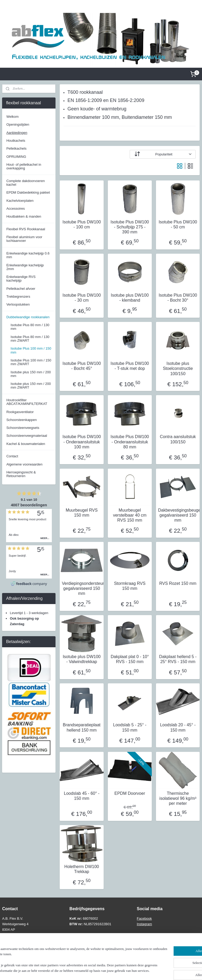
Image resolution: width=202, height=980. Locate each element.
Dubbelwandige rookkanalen (28, 317)
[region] (66, 955)
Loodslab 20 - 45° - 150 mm (178, 728)
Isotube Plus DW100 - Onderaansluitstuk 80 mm (130, 442)
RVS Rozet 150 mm (178, 583)
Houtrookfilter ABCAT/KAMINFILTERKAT (27, 402)
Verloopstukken (18, 304)
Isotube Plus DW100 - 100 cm (82, 224)
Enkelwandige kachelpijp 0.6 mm (28, 255)
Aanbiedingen (17, 133)
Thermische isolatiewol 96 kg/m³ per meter (178, 798)
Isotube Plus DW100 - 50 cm (178, 224)
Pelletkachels (16, 148)
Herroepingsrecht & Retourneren (21, 474)
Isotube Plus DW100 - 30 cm (82, 298)
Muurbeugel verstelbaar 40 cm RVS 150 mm (130, 515)
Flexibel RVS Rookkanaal (26, 229)
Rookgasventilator (20, 412)
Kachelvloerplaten (20, 201)
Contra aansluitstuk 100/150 (178, 439)
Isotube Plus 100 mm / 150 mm (31, 350)
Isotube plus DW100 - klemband (130, 298)
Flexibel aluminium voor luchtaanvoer (24, 239)
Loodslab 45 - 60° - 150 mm (82, 796)
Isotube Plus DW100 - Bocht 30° (178, 298)
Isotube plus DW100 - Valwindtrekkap (82, 659)
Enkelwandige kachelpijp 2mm (25, 267)
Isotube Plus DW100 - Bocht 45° (82, 366)
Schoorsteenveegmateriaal (27, 436)
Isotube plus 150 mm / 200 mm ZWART (31, 386)
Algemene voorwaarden (24, 464)
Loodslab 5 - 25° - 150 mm (130, 728)
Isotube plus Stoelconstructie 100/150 (178, 369)
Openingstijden (18, 124)
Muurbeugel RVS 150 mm (82, 513)
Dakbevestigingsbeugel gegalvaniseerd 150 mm (178, 515)
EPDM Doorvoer (130, 793)
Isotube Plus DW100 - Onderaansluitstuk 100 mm (82, 442)
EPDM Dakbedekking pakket (28, 192)
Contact (12, 456)
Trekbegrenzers (18, 297)
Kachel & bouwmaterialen (26, 444)
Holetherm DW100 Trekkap (82, 869)
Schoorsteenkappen (22, 420)
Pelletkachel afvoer (21, 289)
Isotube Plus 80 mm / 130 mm (30, 327)
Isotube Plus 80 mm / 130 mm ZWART (30, 339)
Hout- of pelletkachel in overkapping (24, 166)
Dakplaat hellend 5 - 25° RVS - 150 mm (178, 659)
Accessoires (16, 209)
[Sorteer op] (163, 154)
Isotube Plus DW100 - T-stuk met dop (130, 366)
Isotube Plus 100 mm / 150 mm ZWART (31, 362)
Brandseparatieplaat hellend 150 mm (82, 728)
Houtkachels (16, 141)
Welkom (12, 117)
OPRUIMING (16, 157)
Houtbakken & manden (24, 216)
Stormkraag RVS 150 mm (130, 586)
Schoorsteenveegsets (23, 428)
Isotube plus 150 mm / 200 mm (31, 374)
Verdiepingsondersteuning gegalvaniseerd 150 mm (82, 588)
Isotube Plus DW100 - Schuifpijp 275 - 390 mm (130, 227)
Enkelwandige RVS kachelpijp (21, 279)
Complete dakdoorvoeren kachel (26, 183)
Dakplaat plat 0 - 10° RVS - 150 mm (130, 659)
